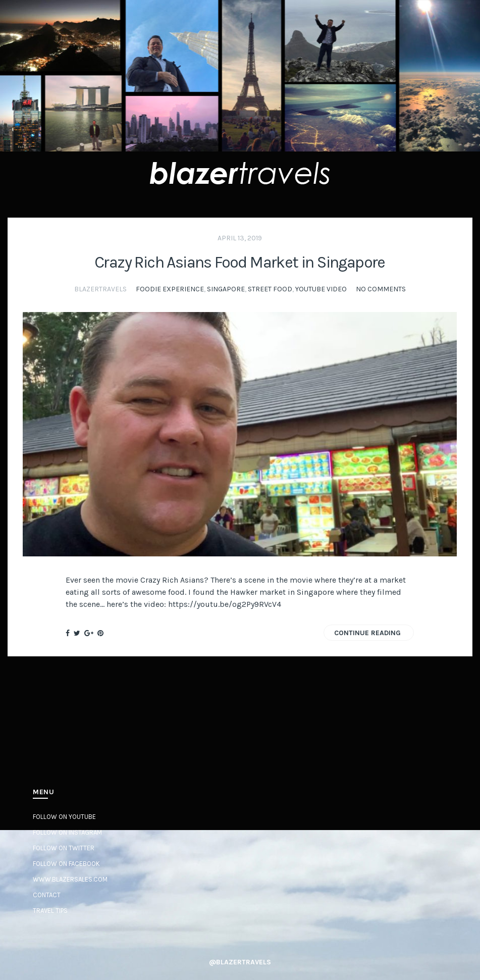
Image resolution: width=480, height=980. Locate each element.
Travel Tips (50, 911)
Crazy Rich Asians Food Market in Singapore (240, 262)
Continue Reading (367, 633)
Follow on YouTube (64, 817)
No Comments (381, 289)
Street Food (270, 289)
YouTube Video (321, 289)
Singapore (226, 289)
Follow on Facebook (66, 864)
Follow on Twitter (64, 848)
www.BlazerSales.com (70, 879)
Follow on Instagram (67, 832)
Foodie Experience (170, 289)
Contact (47, 895)
